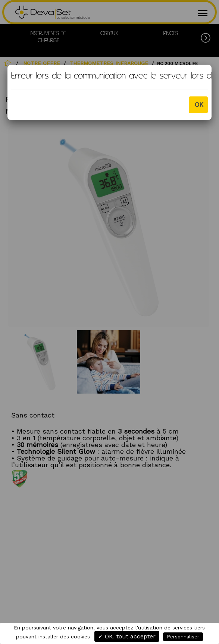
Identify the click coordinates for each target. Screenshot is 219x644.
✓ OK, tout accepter (127, 636)
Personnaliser (183, 637)
